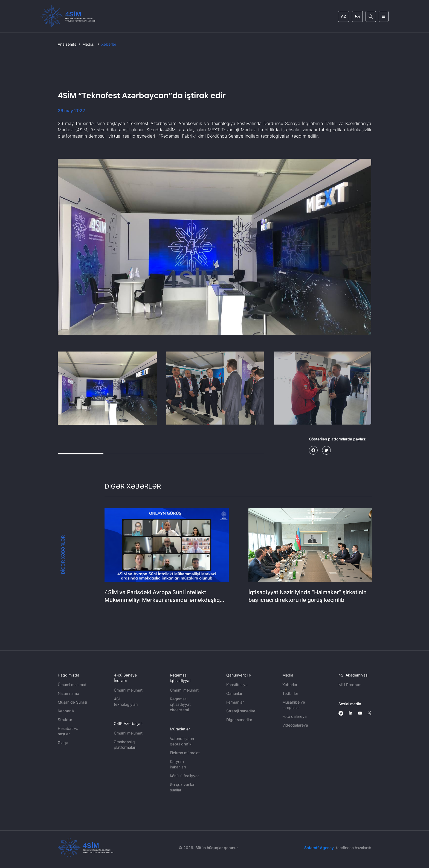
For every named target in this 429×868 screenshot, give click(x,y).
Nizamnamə (68, 693)
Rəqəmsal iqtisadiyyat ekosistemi (180, 704)
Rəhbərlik (66, 711)
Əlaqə (63, 743)
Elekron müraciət (185, 753)
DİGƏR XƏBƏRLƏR (63, 555)
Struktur (65, 720)
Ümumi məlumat (72, 685)
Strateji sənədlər (241, 711)
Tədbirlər (290, 693)
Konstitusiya (237, 685)
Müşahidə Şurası (72, 702)
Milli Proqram (350, 685)
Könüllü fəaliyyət (184, 776)
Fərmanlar (235, 702)
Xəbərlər (109, 44)
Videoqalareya (295, 725)
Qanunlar (234, 693)
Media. (88, 44)
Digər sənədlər (239, 720)
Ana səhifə (67, 44)
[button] (107, 388)
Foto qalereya (295, 716)
